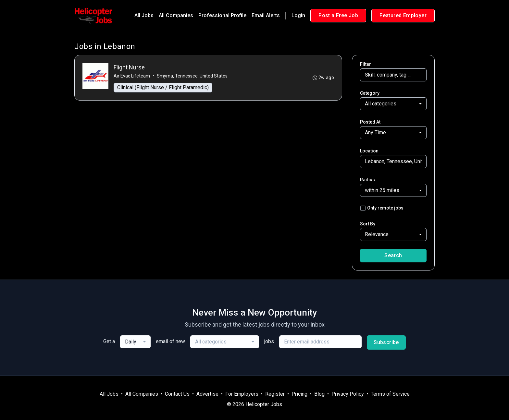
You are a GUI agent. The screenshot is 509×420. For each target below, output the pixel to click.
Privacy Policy (348, 394)
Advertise (207, 394)
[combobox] (393, 104)
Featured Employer (403, 15)
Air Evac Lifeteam (132, 76)
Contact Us (177, 394)
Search (393, 255)
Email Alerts (266, 15)
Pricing (299, 394)
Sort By (368, 224)
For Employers (242, 394)
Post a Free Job (338, 15)
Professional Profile (222, 15)
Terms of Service (390, 394)
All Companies (176, 15)
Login (298, 15)
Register (275, 394)
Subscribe (386, 342)
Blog (319, 394)
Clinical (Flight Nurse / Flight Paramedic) (163, 87)
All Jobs (144, 15)
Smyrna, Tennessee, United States (192, 76)
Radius (367, 180)
